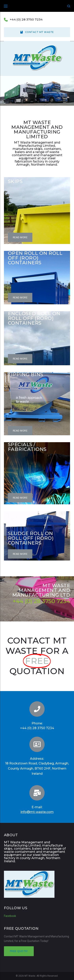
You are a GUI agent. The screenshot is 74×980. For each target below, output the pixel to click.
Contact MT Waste (37, 32)
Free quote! (19, 951)
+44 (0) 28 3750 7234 (26, 20)
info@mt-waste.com (37, 812)
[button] (20, 237)
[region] (37, 91)
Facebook (10, 916)
